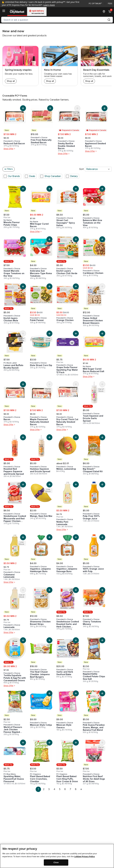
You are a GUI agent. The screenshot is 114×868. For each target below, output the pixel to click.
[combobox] (57, 20)
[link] (33, 789)
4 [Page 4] (54, 789)
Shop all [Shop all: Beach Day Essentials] (89, 81)
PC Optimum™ (95, 3)
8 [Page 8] (76, 789)
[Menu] (4, 11)
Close (56, 864)
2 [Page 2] (44, 789)
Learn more (49, 5)
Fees (110, 3)
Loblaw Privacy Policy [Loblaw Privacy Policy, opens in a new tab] (84, 858)
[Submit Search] (109, 20)
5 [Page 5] (60, 789)
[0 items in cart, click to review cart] (110, 12)
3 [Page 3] (49, 789)
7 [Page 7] (70, 789)
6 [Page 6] (65, 789)
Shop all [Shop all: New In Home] (50, 81)
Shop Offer (10, 149)
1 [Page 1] (38, 789)
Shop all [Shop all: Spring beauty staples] (11, 81)
